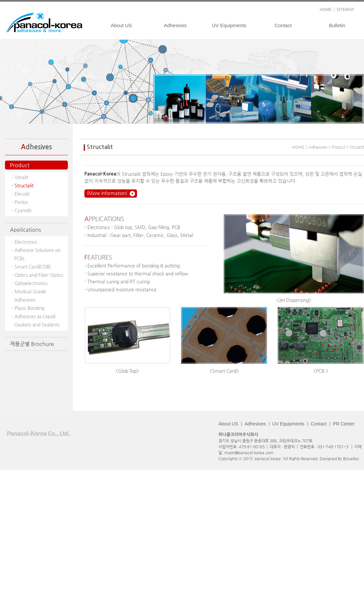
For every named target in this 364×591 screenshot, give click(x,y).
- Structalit (23, 185)
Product (20, 165)
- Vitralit (20, 177)
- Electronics (24, 242)
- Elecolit (21, 194)
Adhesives (175, 25)
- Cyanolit (22, 210)
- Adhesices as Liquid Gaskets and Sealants (36, 320)
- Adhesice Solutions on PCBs (36, 254)
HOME (326, 10)
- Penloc (20, 202)
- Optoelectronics (30, 283)
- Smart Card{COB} (31, 267)
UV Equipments (229, 25)
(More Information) (107, 193)
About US (121, 25)
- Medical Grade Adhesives (29, 295)
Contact (283, 25)
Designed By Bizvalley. (340, 459)
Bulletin (337, 25)
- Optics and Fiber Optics (37, 275)
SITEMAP (345, 10)
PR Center (344, 424)
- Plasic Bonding (28, 308)
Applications (25, 230)
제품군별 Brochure (32, 344)
